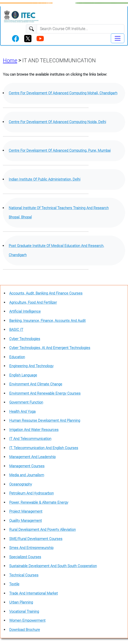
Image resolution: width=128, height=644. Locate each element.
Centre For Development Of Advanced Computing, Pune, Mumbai (60, 151)
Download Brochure (25, 630)
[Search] (81, 29)
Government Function (26, 402)
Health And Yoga (22, 412)
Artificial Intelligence (25, 311)
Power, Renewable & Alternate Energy (39, 502)
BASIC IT (16, 330)
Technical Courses (24, 575)
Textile (14, 584)
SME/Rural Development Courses (36, 539)
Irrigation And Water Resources (34, 430)
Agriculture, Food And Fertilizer (33, 302)
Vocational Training (24, 612)
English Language (23, 375)
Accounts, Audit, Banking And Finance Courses (46, 293)
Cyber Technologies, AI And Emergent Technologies (50, 348)
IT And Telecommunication (30, 439)
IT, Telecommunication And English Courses (44, 448)
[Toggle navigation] (118, 38)
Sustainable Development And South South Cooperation (53, 566)
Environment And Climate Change (36, 384)
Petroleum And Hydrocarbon (31, 493)
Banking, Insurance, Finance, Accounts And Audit (47, 321)
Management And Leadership (32, 457)
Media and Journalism (27, 475)
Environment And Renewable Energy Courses (45, 393)
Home (10, 60)
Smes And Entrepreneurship (31, 548)
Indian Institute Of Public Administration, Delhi (45, 179)
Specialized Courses (25, 557)
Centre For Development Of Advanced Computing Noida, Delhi (57, 122)
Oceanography (21, 484)
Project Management (26, 511)
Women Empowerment (27, 620)
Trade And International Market (34, 593)
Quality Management (26, 521)
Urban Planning (21, 602)
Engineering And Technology (31, 366)
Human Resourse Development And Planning (45, 421)
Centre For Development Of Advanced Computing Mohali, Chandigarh (63, 93)
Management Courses (27, 466)
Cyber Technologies (25, 339)
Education (17, 357)
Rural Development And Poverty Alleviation (42, 530)
